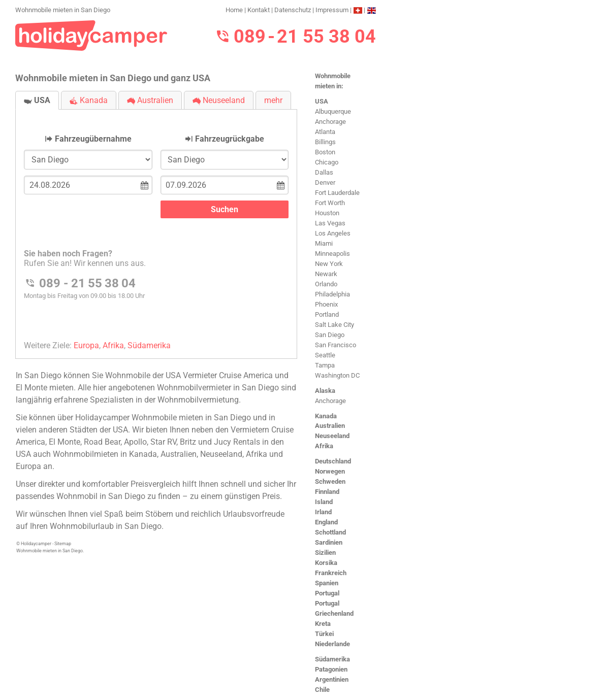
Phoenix (326, 304)
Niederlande (332, 644)
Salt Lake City (335, 325)
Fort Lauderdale (337, 193)
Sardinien (329, 542)
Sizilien (325, 553)
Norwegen (330, 471)
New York (329, 264)
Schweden (330, 481)
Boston (325, 152)
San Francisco (336, 345)
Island (324, 502)
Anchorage (330, 122)
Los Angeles (333, 233)
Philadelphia (332, 294)
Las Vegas (330, 223)
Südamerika (332, 659)
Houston (327, 213)
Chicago (327, 162)
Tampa (325, 365)
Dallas (324, 172)
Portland (327, 314)
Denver (325, 182)
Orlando (326, 284)
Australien (330, 426)
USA (322, 101)
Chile (322, 690)
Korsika (326, 563)
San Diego (330, 335)
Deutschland (333, 461)
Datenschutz (293, 10)
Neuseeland (332, 436)
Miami (324, 243)
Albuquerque (333, 111)
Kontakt (259, 10)
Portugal (327, 593)
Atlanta (325, 132)
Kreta (323, 624)
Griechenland (334, 613)
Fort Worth (330, 203)
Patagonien (331, 669)
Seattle (325, 355)
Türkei (324, 634)
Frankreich (331, 573)
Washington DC (337, 375)
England (326, 522)
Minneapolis (332, 254)
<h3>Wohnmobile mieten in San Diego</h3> (156, 226)
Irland (323, 512)
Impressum (332, 10)
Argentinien (332, 679)
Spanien (327, 583)
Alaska (325, 391)
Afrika (324, 446)
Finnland (327, 492)
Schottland (330, 532)
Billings (325, 142)
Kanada (326, 416)
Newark (326, 274)
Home (234, 10)
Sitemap (63, 544)
